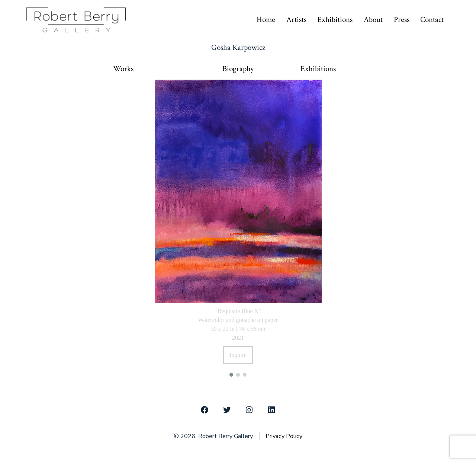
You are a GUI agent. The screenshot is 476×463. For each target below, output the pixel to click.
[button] (231, 375)
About (373, 20)
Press (402, 20)
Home (266, 20)
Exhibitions (335, 20)
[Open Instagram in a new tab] (249, 410)
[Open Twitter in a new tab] (227, 410)
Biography (238, 69)
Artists (296, 20)
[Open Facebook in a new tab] (205, 410)
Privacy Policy (284, 436)
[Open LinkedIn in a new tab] (271, 410)
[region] (238, 227)
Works (123, 69)
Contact (432, 20)
